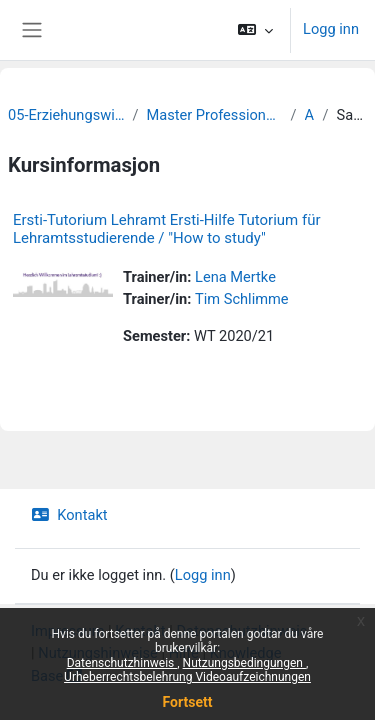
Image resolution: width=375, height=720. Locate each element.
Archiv (310, 115)
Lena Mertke (235, 277)
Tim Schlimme (242, 299)
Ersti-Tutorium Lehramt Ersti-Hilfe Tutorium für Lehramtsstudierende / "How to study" (167, 229)
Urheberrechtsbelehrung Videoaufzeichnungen (187, 677)
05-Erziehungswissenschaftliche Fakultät (66, 115)
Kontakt (69, 515)
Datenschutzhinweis (122, 663)
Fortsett (188, 702)
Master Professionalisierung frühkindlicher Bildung (215, 115)
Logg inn (331, 29)
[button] (255, 30)
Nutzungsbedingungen (244, 663)
